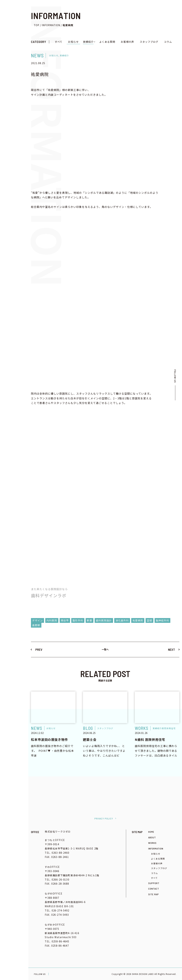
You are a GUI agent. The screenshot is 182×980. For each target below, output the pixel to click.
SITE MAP (154, 894)
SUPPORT (154, 883)
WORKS (152, 843)
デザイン (37, 620)
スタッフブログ (149, 42)
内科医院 (52, 620)
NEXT (171, 650)
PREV (39, 650)
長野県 (36, 625)
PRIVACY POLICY (104, 818)
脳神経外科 (162, 620)
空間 (149, 620)
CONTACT (154, 889)
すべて (59, 42)
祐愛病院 (138, 620)
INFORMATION (156, 848)
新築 (89, 620)
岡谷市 (65, 620)
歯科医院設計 (104, 620)
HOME (151, 832)
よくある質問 (107, 42)
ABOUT (152, 837)
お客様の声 (127, 42)
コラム (168, 42)
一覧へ (105, 649)
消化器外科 (122, 620)
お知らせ (73, 42)
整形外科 (78, 620)
